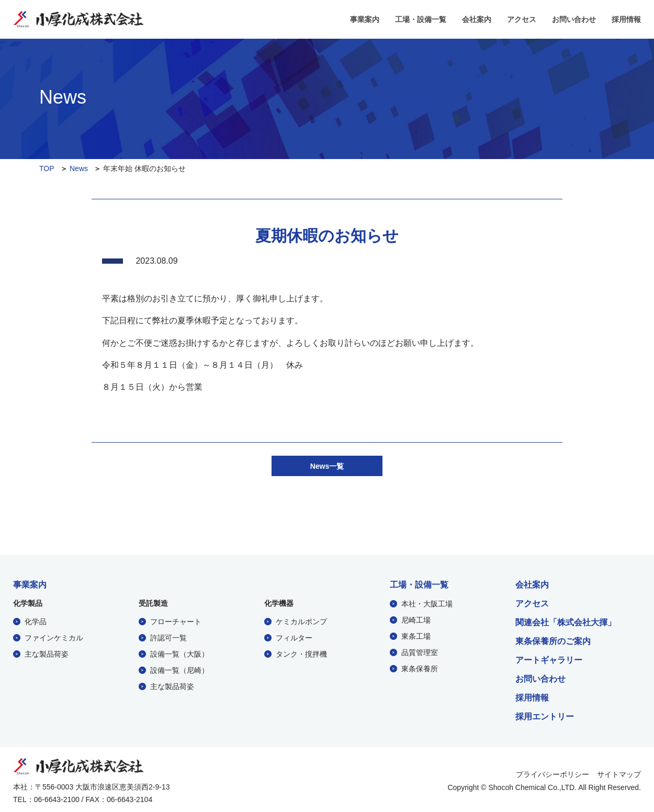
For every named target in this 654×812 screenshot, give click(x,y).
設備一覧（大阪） (179, 652)
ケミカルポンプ (301, 620)
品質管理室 (420, 651)
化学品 (36, 620)
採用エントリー (545, 715)
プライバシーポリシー (552, 773)
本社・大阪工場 (427, 602)
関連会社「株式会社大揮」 (566, 621)
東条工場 (416, 635)
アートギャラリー (549, 659)
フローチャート (176, 620)
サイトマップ (619, 773)
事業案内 (365, 19)
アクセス (522, 19)
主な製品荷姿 (47, 652)
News (79, 168)
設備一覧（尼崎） (179, 669)
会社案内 (477, 19)
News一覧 (327, 465)
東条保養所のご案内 (553, 640)
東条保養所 (420, 667)
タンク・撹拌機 (301, 652)
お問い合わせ (574, 19)
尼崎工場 (416, 618)
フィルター (294, 636)
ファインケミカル (54, 636)
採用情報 (626, 19)
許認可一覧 (168, 636)
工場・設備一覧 (421, 19)
